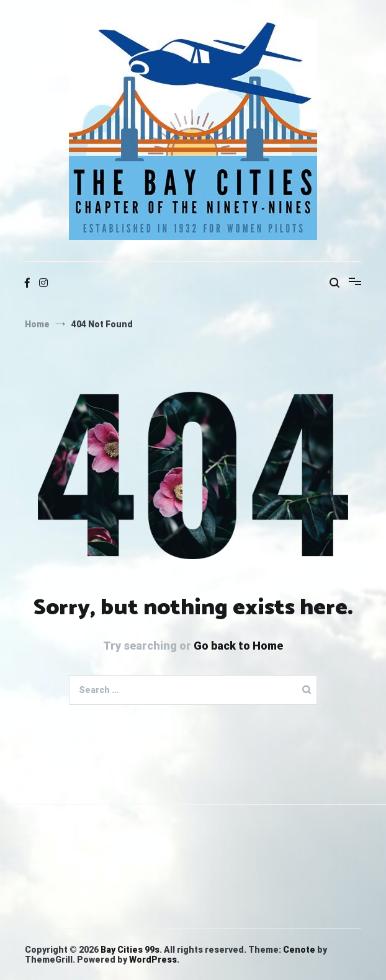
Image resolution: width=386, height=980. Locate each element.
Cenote (299, 950)
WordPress (153, 960)
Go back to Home (238, 646)
